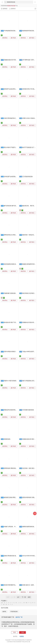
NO (27, 603)
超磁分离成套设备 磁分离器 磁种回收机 (15, 556)
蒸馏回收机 (7, 439)
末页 (29, 597)
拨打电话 (13, 38)
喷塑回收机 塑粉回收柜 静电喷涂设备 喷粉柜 (17, 468)
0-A (2, 603)
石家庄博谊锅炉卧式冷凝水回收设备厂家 (15, 118)
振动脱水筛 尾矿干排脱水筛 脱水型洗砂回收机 (17, 322)
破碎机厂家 (19, 617)
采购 (35, 513)
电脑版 (22, 636)
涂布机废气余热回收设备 (11, 177)
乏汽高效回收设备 (28, 177)
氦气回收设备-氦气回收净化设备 (13, 206)
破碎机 (4, 612)
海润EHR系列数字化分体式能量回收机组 (15, 585)
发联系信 (5, 38)
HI (16, 603)
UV (4, 604)
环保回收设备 (14, 612)
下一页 (24, 597)
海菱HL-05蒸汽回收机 (10, 381)
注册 (22, 632)
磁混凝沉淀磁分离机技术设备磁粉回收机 (15, 497)
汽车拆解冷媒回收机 (28, 410)
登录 (15, 632)
